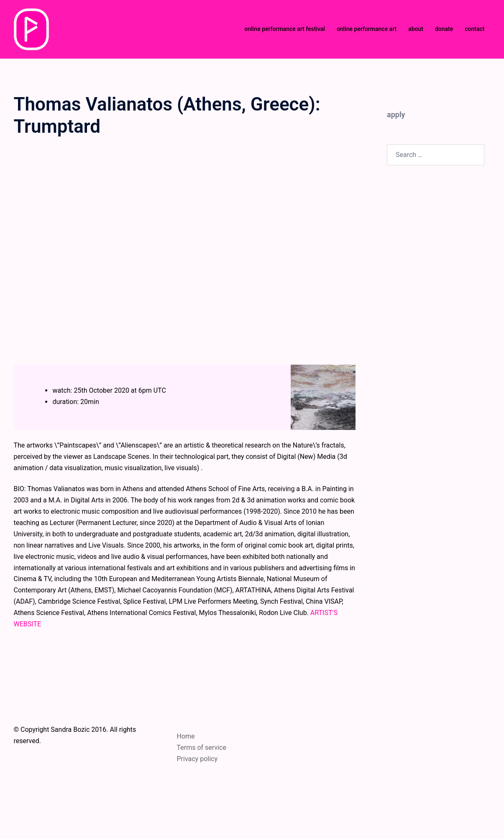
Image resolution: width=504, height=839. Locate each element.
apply (396, 115)
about (416, 29)
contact (475, 29)
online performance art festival (284, 29)
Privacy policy (197, 759)
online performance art (367, 29)
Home (186, 736)
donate (444, 29)
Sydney (206, 825)
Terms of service (202, 748)
